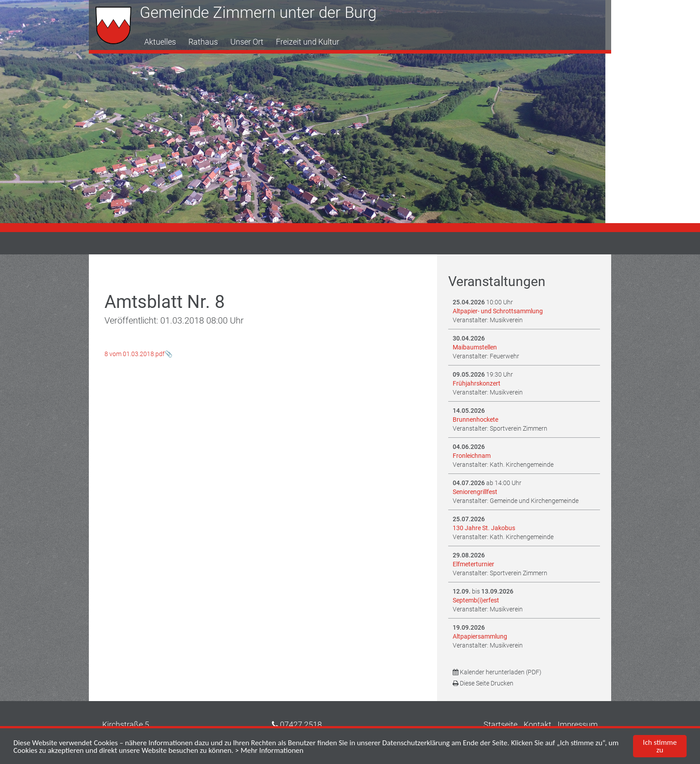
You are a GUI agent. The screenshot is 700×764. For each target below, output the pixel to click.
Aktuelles (160, 42)
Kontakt (537, 725)
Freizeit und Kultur (308, 42)
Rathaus (203, 42)
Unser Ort (247, 42)
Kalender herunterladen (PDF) (497, 672)
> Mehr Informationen (269, 753)
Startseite (500, 725)
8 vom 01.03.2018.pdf (135, 354)
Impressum (578, 725)
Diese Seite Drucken (483, 683)
